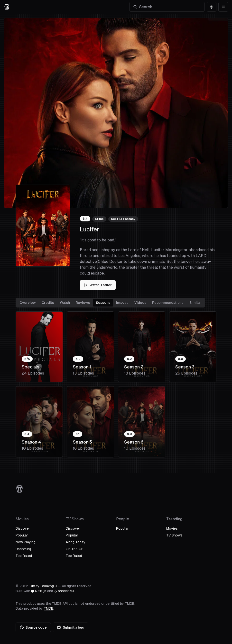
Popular (22, 535)
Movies (172, 528)
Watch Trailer (98, 285)
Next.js (39, 591)
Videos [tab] (140, 303)
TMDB (49, 608)
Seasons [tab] (103, 303)
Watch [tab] (65, 303)
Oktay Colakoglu (43, 586)
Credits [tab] (48, 303)
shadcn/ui (64, 591)
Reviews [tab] (83, 303)
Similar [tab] (195, 303)
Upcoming (23, 549)
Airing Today (76, 542)
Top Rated (24, 556)
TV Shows (174, 535)
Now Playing (26, 542)
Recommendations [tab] (168, 303)
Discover (23, 528)
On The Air (74, 549)
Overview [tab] (28, 303)
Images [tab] (122, 303)
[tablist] (110, 303)
